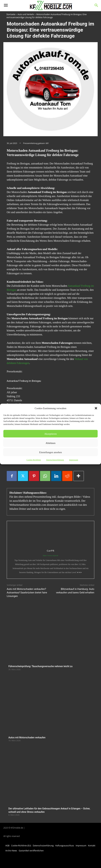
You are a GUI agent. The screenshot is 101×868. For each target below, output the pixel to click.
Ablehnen (50, 443)
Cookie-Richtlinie (34, 460)
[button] (96, 408)
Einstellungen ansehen (51, 452)
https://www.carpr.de (50, 555)
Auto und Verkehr (26, 14)
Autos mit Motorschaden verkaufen (27, 737)
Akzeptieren (50, 434)
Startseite (11, 14)
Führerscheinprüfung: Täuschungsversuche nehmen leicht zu (40, 666)
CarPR (51, 551)
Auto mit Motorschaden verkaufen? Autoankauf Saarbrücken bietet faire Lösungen (27, 593)
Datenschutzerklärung (55, 460)
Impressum (73, 460)
